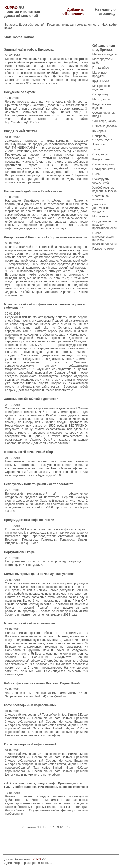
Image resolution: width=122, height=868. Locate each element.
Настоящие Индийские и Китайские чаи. (34, 191)
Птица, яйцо (101, 68)
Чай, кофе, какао (104, 121)
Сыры (96, 174)
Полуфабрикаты (104, 169)
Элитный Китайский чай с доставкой (31, 399)
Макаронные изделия (101, 88)
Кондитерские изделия (102, 106)
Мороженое (100, 216)
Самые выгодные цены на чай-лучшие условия (39, 574)
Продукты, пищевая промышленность (73, 25)
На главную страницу (105, 12)
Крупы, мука (101, 81)
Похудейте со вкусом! (20, 92)
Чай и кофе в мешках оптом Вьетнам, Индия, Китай (42, 683)
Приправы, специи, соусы (102, 138)
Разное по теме (103, 249)
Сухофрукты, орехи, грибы (101, 181)
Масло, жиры (101, 99)
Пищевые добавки (105, 126)
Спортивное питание (101, 198)
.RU (14, 8)
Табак (96, 149)
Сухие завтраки (103, 164)
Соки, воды (100, 154)
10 (61, 827)
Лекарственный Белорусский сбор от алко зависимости (46, 237)
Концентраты (101, 159)
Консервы (99, 131)
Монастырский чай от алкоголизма (30, 623)
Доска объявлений (32, 25)
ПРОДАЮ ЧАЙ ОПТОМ (21, 131)
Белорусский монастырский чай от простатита (39, 484)
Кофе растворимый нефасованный (30, 705)
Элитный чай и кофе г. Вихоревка (29, 50)
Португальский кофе (20, 552)
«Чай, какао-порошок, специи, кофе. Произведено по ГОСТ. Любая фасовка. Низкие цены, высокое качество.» (46, 785)
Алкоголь (99, 144)
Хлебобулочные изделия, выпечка (104, 189)
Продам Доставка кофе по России (29, 520)
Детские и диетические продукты (101, 208)
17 (69, 827)
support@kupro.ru (39, 863)
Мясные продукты (105, 54)
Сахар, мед (100, 94)
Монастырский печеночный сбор (29, 452)
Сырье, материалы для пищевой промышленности (104, 238)
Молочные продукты (99, 74)
